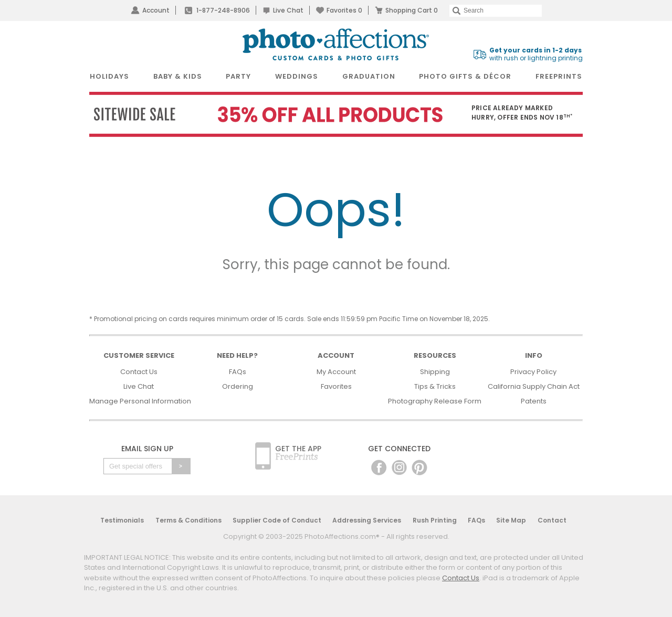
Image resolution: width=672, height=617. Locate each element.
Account (156, 10)
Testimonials (122, 520)
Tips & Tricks (435, 386)
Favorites (344, 10)
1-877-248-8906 (223, 10)
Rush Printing (435, 520)
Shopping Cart (412, 10)
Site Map (511, 520)
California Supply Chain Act (534, 386)
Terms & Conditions (188, 520)
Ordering (238, 386)
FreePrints (559, 76)
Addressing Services (367, 520)
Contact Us (139, 372)
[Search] (496, 11)
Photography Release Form (435, 401)
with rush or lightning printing (536, 54)
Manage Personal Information (140, 401)
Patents (534, 401)
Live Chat (288, 10)
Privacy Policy (533, 372)
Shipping (435, 372)
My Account (336, 372)
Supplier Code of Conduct (277, 520)
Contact (552, 520)
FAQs (238, 372)
